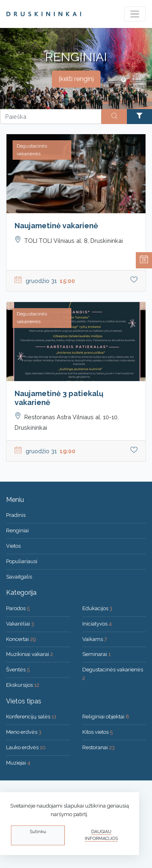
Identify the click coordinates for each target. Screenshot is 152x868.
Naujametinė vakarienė (56, 226)
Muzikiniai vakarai (30, 654)
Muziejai (18, 763)
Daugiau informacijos (101, 835)
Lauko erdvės (26, 747)
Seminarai (96, 654)
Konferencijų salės (31, 717)
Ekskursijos (23, 685)
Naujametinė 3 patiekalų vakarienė (59, 398)
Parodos (18, 608)
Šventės (18, 670)
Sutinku (38, 832)
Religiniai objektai (106, 717)
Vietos (13, 546)
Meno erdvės (24, 732)
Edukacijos (97, 608)
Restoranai (98, 747)
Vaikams (95, 639)
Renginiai (17, 530)
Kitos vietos (97, 732)
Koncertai (21, 639)
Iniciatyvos (97, 624)
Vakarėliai (20, 624)
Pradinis (16, 515)
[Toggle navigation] (135, 14)
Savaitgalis (19, 577)
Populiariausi (22, 561)
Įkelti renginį (76, 79)
